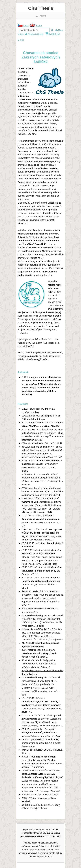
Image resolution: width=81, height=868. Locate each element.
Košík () (53, 34)
